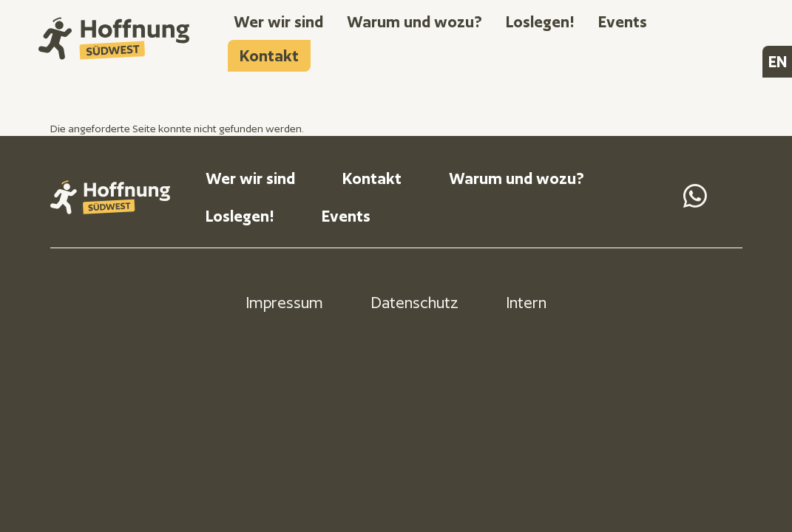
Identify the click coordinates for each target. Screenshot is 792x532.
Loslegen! (540, 22)
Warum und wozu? (414, 22)
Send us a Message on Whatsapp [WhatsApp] (695, 196)
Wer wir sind (278, 22)
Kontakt (269, 56)
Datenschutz (414, 303)
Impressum (284, 303)
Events (623, 22)
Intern (526, 303)
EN (778, 62)
